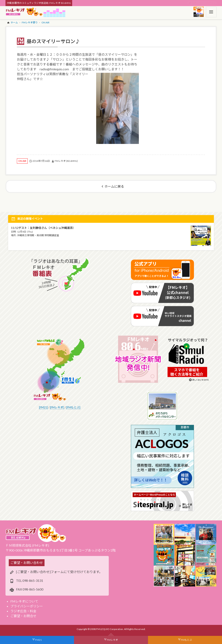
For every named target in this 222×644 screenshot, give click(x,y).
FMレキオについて (24, 601)
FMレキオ (112, 640)
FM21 (38, 640)
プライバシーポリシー (27, 606)
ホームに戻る (114, 186)
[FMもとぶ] (73, 407)
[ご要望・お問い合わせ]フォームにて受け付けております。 (59, 572)
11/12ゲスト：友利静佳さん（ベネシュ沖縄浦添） (43, 228)
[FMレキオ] (57, 407)
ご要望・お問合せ (23, 616)
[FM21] (43, 407)
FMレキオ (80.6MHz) (66, 161)
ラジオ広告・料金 (23, 611)
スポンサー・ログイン (204, 3)
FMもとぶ (186, 640)
